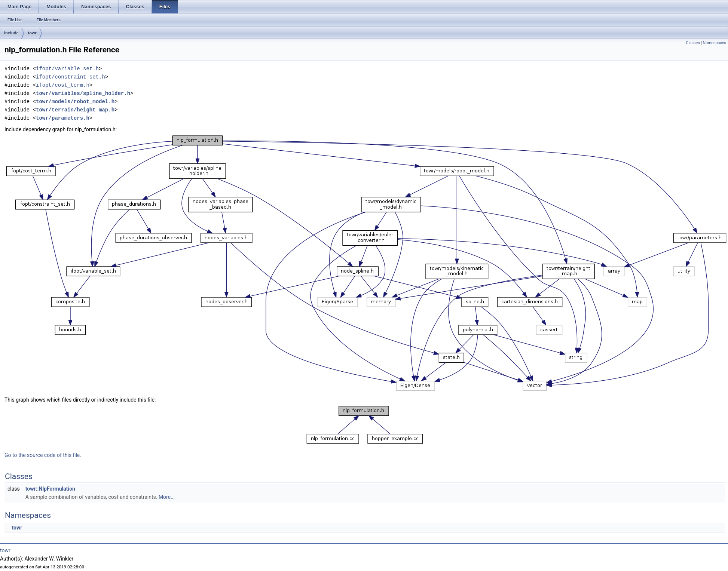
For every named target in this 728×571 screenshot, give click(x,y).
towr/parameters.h (63, 118)
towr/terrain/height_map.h (75, 110)
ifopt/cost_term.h (63, 85)
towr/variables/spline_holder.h (83, 93)
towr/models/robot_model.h (75, 102)
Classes (693, 43)
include (11, 33)
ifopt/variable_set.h (67, 69)
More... (167, 497)
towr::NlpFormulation (50, 489)
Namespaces (715, 43)
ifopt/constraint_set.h (71, 77)
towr (32, 33)
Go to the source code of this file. (43, 455)
